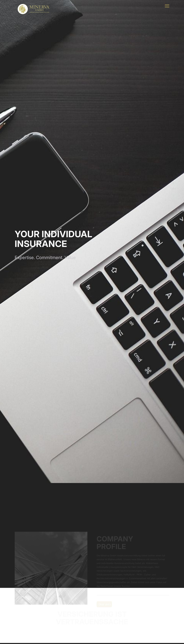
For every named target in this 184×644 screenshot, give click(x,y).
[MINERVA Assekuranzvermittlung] (34, 6)
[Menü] (166, 6)
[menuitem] (166, 6)
